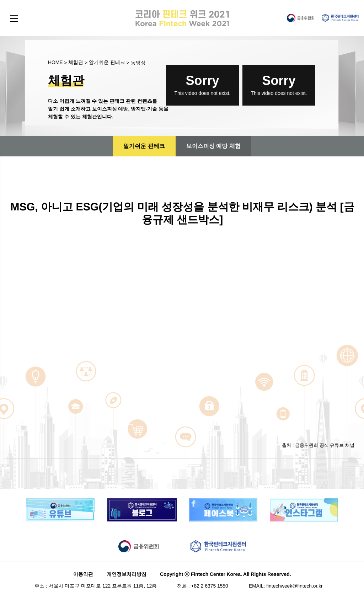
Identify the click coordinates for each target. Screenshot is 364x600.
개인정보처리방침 (127, 575)
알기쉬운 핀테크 (107, 63)
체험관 (76, 63)
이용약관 (83, 575)
